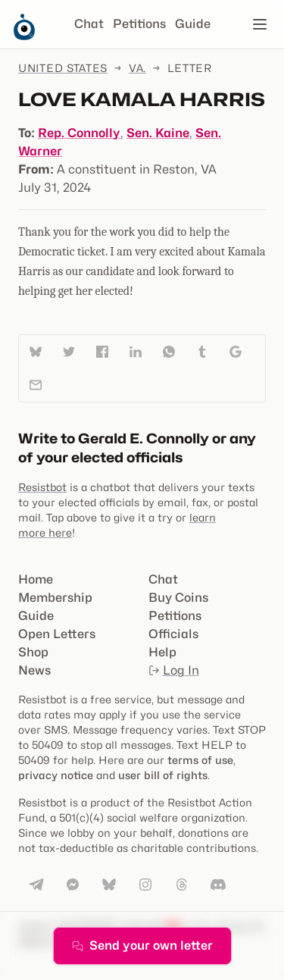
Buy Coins (178, 598)
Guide (193, 24)
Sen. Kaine (158, 133)
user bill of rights (163, 775)
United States (63, 68)
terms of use (200, 760)
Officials (173, 634)
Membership (55, 598)
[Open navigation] (260, 24)
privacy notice (56, 775)
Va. (137, 68)
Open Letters (57, 634)
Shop (33, 652)
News (34, 670)
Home (36, 579)
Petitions (139, 24)
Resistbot (42, 487)
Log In (174, 670)
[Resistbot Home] (24, 36)
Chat (89, 24)
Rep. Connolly (79, 133)
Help (162, 652)
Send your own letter (142, 946)
